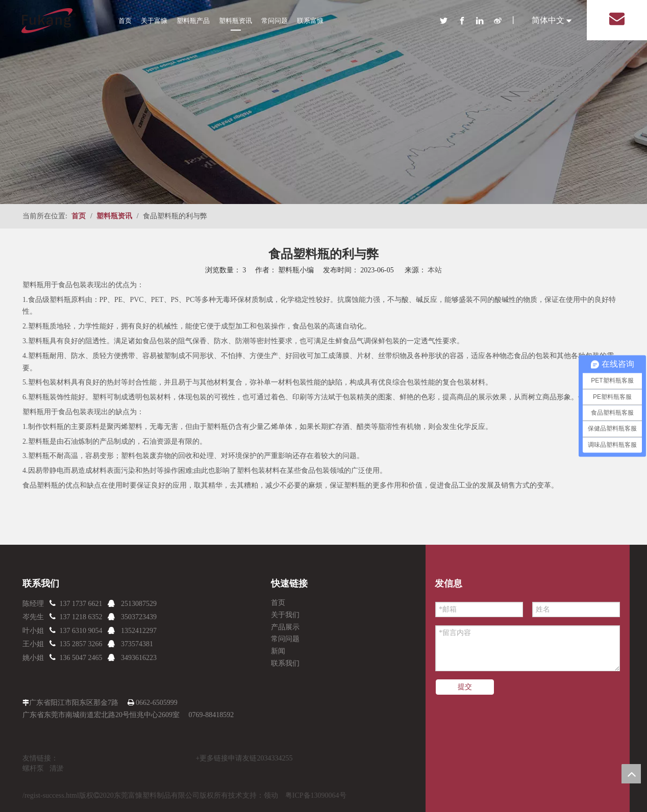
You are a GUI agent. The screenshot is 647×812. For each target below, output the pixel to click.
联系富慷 (310, 21)
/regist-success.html (51, 795)
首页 (125, 21)
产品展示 (285, 627)
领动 (271, 795)
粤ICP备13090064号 (316, 795)
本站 (435, 270)
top (631, 774)
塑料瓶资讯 (235, 21)
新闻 (278, 651)
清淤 (57, 768)
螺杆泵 (33, 768)
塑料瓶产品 (193, 21)
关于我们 (285, 615)
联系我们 (285, 663)
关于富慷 (154, 21)
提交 (465, 687)
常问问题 (275, 21)
